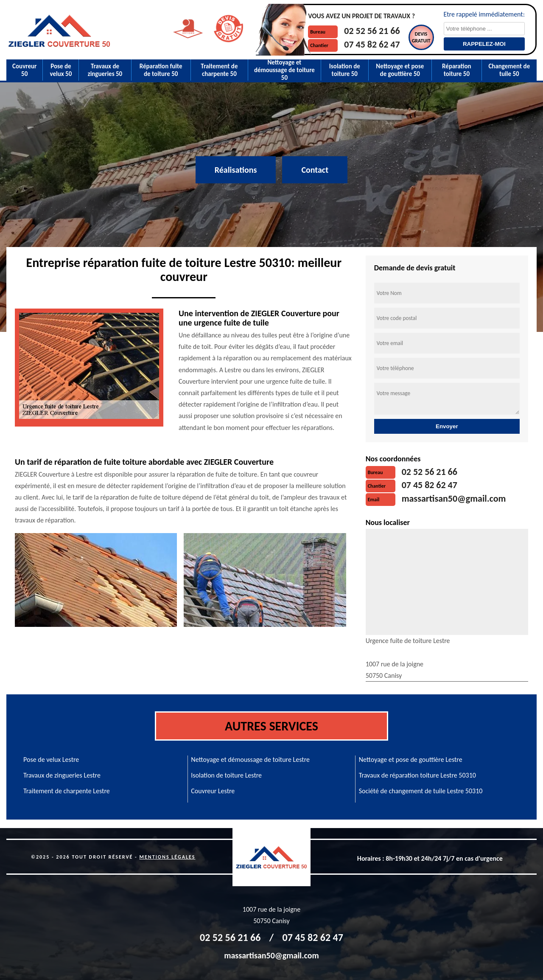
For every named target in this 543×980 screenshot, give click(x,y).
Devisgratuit (421, 37)
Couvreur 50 (24, 70)
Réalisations (236, 170)
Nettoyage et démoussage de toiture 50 (284, 70)
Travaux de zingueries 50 (105, 70)
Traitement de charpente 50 (219, 70)
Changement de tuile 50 (509, 70)
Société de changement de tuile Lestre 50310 (421, 791)
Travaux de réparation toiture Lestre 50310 (417, 775)
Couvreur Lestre (213, 791)
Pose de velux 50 (61, 70)
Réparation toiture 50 (456, 70)
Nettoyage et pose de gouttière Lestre (411, 760)
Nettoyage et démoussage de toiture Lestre (250, 760)
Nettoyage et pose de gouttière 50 (400, 70)
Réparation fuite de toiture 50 (161, 70)
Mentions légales (167, 857)
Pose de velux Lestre (51, 760)
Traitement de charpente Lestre (67, 791)
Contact (315, 170)
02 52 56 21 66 (372, 31)
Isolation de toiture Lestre (226, 775)
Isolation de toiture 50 (345, 70)
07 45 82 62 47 (372, 44)
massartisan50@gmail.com (454, 498)
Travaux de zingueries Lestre (62, 775)
